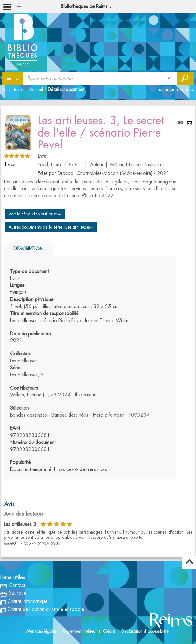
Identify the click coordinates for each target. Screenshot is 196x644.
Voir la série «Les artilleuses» (35, 214)
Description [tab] (28, 249)
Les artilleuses (24, 361)
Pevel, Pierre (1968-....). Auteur (71, 165)
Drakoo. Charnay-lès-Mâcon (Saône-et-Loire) (105, 173)
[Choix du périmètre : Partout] (12, 79)
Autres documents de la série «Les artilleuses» (51, 227)
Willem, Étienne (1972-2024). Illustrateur (53, 395)
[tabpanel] (90, 371)
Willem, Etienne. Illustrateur (137, 165)
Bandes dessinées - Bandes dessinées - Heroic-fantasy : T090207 (80, 415)
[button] (18, 131)
